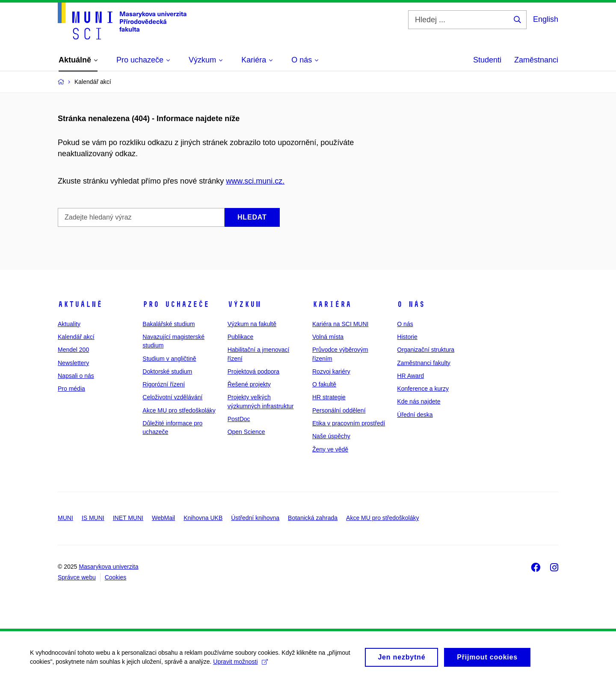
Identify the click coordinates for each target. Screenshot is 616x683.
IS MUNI (93, 518)
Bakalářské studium (169, 324)
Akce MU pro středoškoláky (179, 410)
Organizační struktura (426, 350)
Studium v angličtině (169, 359)
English (546, 19)
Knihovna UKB (203, 518)
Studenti (487, 60)
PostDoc (239, 419)
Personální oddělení (339, 410)
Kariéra (332, 304)
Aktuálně (80, 304)
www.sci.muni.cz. (255, 181)
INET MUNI (128, 518)
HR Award (410, 376)
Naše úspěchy (331, 436)
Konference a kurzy (423, 389)
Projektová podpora (253, 371)
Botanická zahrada (313, 518)
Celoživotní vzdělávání (172, 397)
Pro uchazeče (176, 304)
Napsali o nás (76, 376)
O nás (411, 304)
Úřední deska (415, 415)
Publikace (241, 337)
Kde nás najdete (419, 401)
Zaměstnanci (536, 60)
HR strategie (329, 397)
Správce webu (77, 577)
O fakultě (324, 384)
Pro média (71, 389)
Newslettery (73, 363)
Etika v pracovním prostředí (349, 423)
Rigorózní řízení (164, 384)
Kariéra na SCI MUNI (340, 324)
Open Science (246, 432)
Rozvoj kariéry (331, 371)
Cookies (116, 577)
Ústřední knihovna (255, 518)
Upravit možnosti (240, 666)
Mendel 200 (73, 350)
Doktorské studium (167, 371)
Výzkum (244, 304)
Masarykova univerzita (108, 567)
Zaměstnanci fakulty (424, 363)
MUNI (65, 518)
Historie (407, 337)
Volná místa (328, 337)
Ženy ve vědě (330, 449)
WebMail (163, 518)
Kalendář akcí (76, 337)
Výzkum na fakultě (252, 324)
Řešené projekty (249, 384)
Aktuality (69, 324)
